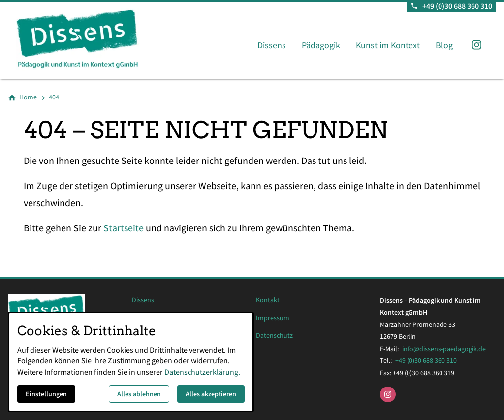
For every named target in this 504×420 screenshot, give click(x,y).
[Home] (28, 97)
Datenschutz (274, 336)
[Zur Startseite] (94, 39)
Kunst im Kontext (388, 45)
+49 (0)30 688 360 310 (426, 360)
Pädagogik (321, 45)
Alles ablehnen (139, 394)
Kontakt (268, 300)
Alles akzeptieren (211, 394)
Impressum (273, 318)
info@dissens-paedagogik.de (444, 349)
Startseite (124, 228)
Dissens (272, 45)
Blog (444, 45)
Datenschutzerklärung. (202, 372)
